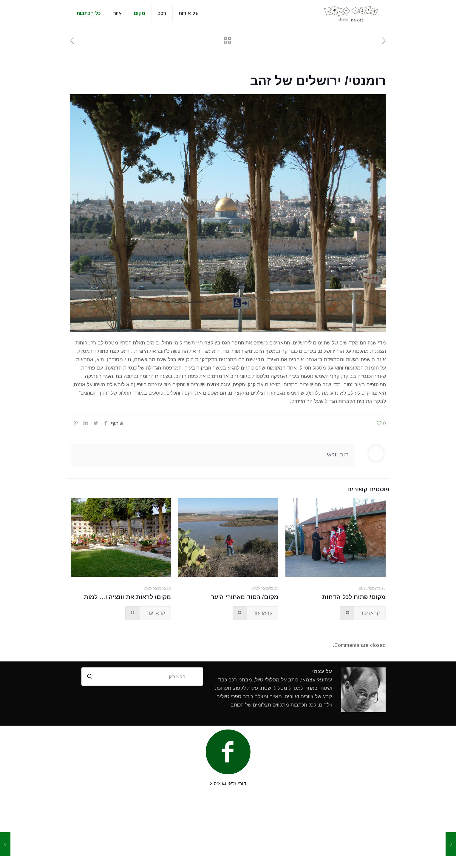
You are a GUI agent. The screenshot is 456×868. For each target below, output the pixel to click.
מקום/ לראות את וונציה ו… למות (127, 597)
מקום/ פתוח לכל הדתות (354, 597)
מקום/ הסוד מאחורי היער (245, 597)
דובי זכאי (337, 454)
